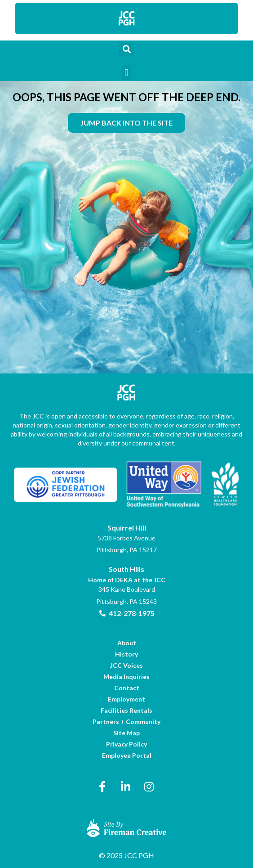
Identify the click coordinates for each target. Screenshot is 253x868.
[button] (126, 49)
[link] (127, 18)
